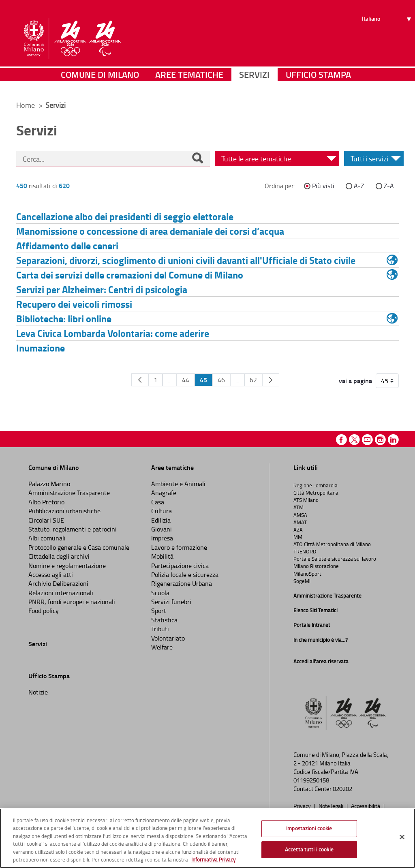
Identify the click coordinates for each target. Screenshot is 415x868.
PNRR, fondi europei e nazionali (72, 602)
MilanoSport (307, 574)
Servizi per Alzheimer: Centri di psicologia (102, 289)
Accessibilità (366, 806)
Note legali (332, 806)
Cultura (162, 511)
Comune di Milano (100, 83)
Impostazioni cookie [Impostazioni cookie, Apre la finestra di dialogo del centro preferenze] (309, 828)
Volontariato (168, 638)
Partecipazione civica (180, 566)
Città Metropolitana (316, 493)
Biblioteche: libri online (64, 318)
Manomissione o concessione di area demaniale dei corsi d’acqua (150, 231)
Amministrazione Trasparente (69, 493)
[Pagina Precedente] (140, 380)
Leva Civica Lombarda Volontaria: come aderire (113, 333)
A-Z (359, 186)
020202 (342, 789)
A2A (298, 529)
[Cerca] (197, 159)
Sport (159, 611)
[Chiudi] (402, 837)
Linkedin (393, 440)
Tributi (160, 629)
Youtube (367, 440)
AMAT (300, 522)
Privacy (303, 806)
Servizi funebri (171, 602)
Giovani (162, 529)
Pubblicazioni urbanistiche (64, 511)
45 (203, 380)
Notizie (38, 692)
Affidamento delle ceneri (67, 245)
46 (221, 380)
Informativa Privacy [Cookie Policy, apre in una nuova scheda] (213, 859)
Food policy (44, 611)
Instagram (380, 440)
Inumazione (41, 348)
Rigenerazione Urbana (182, 583)
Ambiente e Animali (178, 484)
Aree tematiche (189, 83)
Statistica (164, 620)
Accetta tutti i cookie (309, 849)
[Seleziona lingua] (388, 37)
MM (298, 537)
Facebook (341, 440)
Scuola (160, 593)
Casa (158, 502)
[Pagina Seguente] (271, 380)
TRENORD (305, 551)
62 (253, 380)
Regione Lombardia (316, 485)
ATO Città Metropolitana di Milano (332, 544)
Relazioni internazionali (61, 593)
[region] (207, 838)
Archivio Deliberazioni (58, 583)
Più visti (323, 186)
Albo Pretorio (46, 502)
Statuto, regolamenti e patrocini (73, 529)
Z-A (389, 186)
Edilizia (161, 520)
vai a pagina (355, 381)
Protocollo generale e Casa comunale (79, 547)
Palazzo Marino (49, 484)
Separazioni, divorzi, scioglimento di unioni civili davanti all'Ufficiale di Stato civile (186, 260)
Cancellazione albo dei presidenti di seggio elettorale (125, 216)
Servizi (254, 83)
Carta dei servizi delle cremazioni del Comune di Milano (130, 275)
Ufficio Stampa (318, 83)
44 (186, 380)
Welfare (162, 647)
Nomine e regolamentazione (67, 566)
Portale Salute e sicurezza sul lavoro (335, 559)
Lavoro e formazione (179, 547)
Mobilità (162, 556)
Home (26, 105)
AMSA (300, 515)
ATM (298, 507)
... (170, 380)
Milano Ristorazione (316, 566)
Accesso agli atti (51, 574)
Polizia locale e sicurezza (185, 574)
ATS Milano (306, 500)
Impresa (162, 538)
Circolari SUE (46, 520)
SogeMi (302, 581)
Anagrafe (164, 493)
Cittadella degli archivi (59, 556)
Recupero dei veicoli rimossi (74, 304)
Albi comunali (47, 538)
